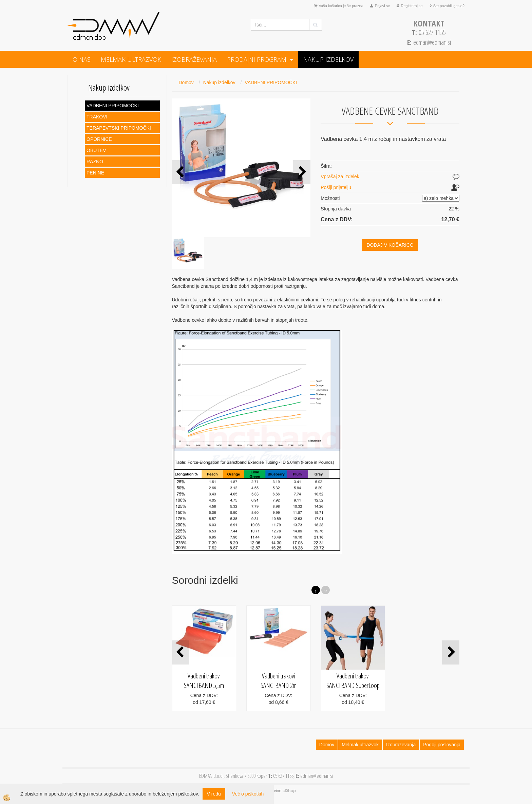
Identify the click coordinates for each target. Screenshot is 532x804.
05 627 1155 (429, 32)
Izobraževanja (194, 59)
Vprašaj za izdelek (340, 176)
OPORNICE (99, 139)
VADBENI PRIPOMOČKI (113, 106)
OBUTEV (96, 150)
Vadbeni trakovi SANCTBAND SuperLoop (353, 681)
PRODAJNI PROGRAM (257, 59)
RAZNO (95, 162)
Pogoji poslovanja (442, 745)
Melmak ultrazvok (131, 59)
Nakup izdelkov (328, 59)
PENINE (95, 173)
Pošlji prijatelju (336, 187)
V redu (214, 794)
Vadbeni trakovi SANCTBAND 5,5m (204, 681)
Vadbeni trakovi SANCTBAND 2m (279, 681)
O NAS (82, 59)
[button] (302, 172)
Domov (186, 82)
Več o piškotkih (248, 794)
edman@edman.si (432, 42)
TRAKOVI (97, 117)
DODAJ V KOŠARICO (390, 245)
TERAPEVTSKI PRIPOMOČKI (119, 128)
